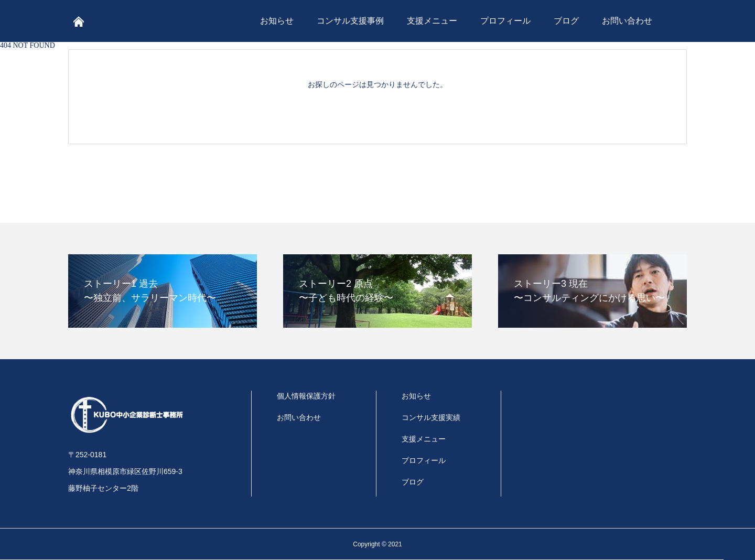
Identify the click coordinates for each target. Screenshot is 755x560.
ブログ (566, 21)
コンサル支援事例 (350, 21)
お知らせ (277, 21)
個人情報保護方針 (306, 396)
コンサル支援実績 (431, 417)
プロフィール (505, 21)
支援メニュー (432, 21)
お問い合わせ (627, 21)
